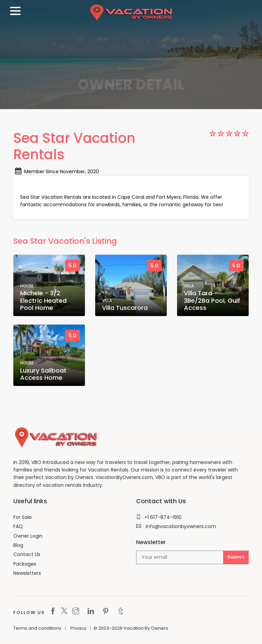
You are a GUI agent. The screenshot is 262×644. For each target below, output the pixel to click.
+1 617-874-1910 (159, 517)
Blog (18, 545)
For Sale (23, 517)
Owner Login (28, 536)
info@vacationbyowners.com (176, 526)
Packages (25, 564)
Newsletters (27, 573)
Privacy (78, 628)
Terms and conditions (37, 628)
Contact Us (27, 554)
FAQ (18, 526)
